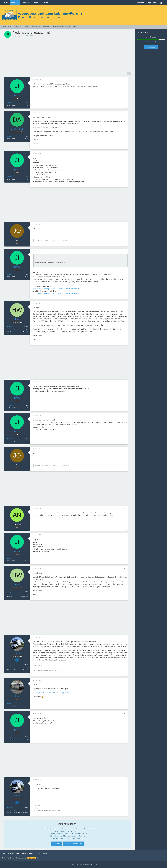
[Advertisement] (68, 55)
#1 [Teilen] (126, 79)
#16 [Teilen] (125, 780)
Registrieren (151, 3)
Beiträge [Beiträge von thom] (9, 703)
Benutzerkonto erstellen (74, 844)
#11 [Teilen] (125, 535)
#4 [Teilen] (126, 224)
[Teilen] (129, 73)
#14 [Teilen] (125, 680)
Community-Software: (84, 865)
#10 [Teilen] (125, 508)
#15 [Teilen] (125, 714)
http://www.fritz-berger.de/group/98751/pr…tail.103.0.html (55, 289)
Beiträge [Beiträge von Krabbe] (9, 665)
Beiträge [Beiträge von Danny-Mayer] (9, 136)
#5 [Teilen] (126, 251)
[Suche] (161, 3)
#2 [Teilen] (126, 113)
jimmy (18, 36)
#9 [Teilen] (126, 449)
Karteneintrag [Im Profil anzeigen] (11, 329)
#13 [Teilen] (125, 637)
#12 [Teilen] (125, 569)
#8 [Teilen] (126, 415)
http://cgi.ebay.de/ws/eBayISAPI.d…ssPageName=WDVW (54, 693)
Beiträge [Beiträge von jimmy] (9, 103)
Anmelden (140, 3)
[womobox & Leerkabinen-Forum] (83, 15)
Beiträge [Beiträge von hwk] (9, 326)
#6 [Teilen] (126, 303)
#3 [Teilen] (126, 153)
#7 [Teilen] (126, 382)
